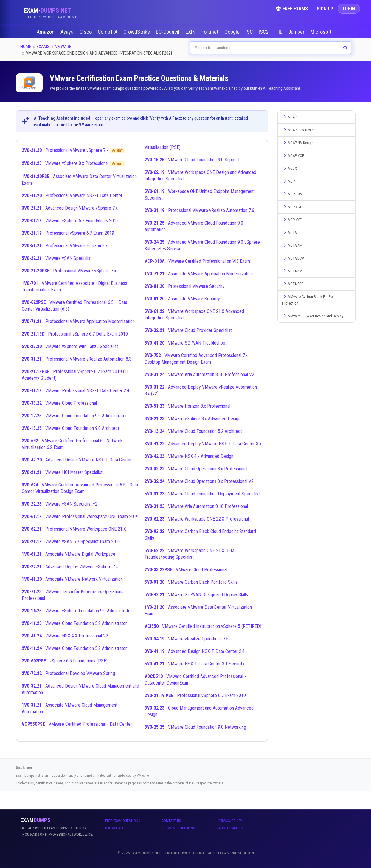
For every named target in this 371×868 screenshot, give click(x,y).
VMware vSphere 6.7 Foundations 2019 (70, 221)
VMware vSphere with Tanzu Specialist (70, 346)
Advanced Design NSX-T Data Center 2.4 (195, 651)
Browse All (115, 828)
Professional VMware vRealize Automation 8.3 (77, 359)
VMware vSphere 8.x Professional (73, 163)
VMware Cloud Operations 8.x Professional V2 (199, 481)
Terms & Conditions (178, 828)
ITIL (279, 32)
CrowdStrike (137, 32)
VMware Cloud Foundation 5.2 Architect (193, 431)
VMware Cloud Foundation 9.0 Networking (195, 727)
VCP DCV (292, 194)
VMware (63, 47)
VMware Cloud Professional (59, 403)
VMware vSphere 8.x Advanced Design (193, 419)
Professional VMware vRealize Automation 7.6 (199, 210)
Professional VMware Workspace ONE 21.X (74, 529)
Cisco (86, 32)
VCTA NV (292, 271)
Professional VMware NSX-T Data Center (72, 196)
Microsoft (322, 32)
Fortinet (211, 32)
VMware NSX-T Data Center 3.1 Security (194, 664)
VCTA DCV (293, 258)
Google (233, 32)
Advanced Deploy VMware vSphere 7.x (70, 567)
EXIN (191, 32)
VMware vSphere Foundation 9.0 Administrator (77, 611)
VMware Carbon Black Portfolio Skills (191, 582)
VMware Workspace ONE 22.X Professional (197, 519)
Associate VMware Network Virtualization (72, 579)
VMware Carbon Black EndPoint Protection (309, 300)
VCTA (289, 233)
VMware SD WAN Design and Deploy (313, 316)
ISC (250, 32)
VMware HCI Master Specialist (62, 472)
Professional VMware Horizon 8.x (65, 246)
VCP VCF (292, 207)
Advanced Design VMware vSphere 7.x (70, 208)
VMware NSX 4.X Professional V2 (65, 636)
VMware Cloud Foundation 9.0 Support (192, 160)
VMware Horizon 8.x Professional (187, 406)
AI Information (231, 828)
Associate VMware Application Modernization (199, 274)
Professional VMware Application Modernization (78, 321)
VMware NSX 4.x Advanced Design (189, 456)
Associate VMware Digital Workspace (69, 554)
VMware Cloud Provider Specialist (188, 330)
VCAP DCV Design (299, 130)
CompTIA (108, 32)
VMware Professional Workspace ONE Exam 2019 (80, 516)
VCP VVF (292, 220)
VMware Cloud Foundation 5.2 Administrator (74, 623)
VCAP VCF (293, 156)
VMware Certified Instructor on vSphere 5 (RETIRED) (203, 626)
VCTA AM (292, 245)
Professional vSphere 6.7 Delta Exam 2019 (75, 334)
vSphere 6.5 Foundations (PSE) (65, 661)
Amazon (46, 32)
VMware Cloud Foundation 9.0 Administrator (74, 416)
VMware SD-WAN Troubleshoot (186, 343)
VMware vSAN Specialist (57, 258)
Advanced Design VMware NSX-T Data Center (77, 460)
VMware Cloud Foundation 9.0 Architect (70, 428)
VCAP (289, 117)
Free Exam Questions (123, 821)
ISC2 (264, 32)
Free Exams (292, 9)
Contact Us (171, 821)
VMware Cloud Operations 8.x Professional (196, 469)
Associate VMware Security (182, 299)
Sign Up (325, 9)
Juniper (297, 32)
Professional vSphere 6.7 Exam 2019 (68, 233)
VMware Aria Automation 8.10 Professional (196, 506)
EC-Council (168, 32)
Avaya (68, 32)
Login (349, 9)
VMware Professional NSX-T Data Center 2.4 (76, 391)
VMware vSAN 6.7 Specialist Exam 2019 (71, 542)
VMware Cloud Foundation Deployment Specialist (202, 494)
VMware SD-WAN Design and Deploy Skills (196, 595)
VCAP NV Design (298, 143)
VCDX (289, 168)
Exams (43, 47)
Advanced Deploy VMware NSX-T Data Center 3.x (203, 444)
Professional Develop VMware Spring (68, 673)
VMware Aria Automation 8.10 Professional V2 (199, 374)
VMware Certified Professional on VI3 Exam (197, 261)
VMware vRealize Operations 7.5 (187, 639)
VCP (288, 181)
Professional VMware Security (185, 286)
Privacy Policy (230, 821)
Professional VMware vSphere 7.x (73, 150)
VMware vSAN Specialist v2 (60, 504)
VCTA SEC (293, 284)
